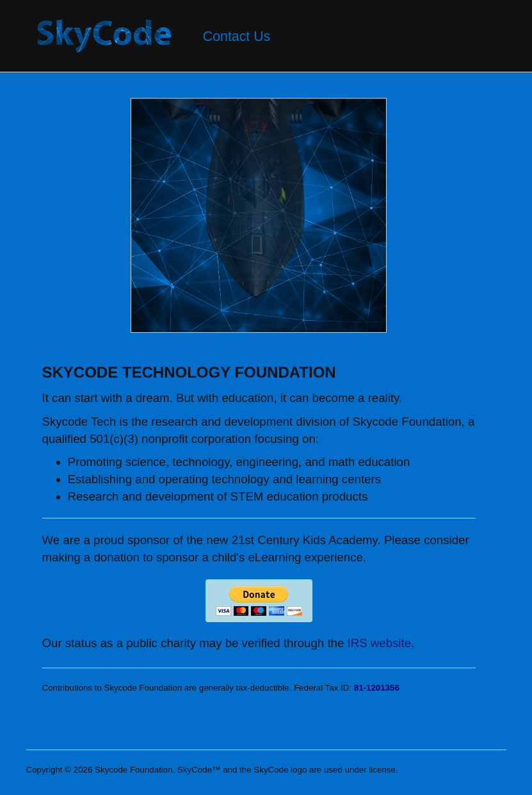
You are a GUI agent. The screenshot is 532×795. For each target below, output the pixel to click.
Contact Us (237, 36)
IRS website (380, 643)
